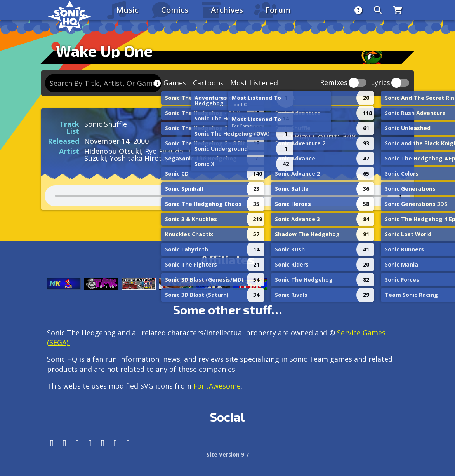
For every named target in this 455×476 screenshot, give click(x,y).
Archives (227, 10)
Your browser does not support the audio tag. (227, 196)
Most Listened (254, 83)
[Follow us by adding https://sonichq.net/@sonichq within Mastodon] (52, 443)
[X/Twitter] (77, 443)
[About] (358, 10)
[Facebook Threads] (128, 443)
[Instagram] (65, 443)
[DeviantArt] (103, 443)
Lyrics (380, 83)
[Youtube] (115, 443)
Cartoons (208, 83)
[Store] (398, 10)
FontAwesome (217, 386)
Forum (278, 10)
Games (175, 83)
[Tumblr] (90, 443)
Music (127, 10)
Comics (175, 10)
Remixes (334, 83)
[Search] (378, 10)
